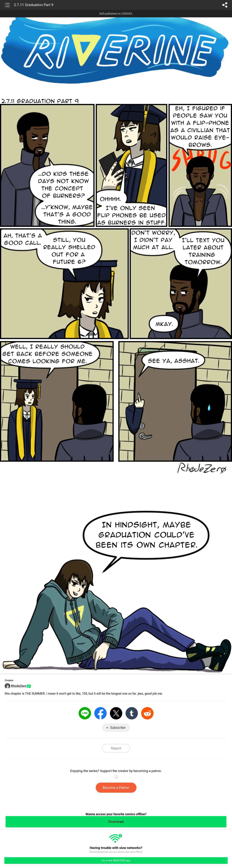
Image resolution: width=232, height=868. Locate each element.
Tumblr (132, 713)
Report (116, 748)
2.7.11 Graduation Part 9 (34, 5)
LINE (85, 713)
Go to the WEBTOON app (116, 861)
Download (116, 822)
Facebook (100, 713)
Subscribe (118, 728)
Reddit (147, 713)
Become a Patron (116, 788)
